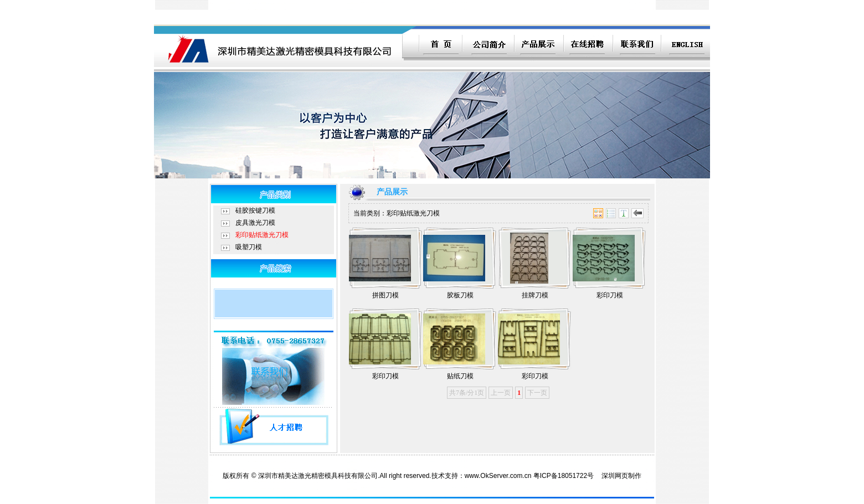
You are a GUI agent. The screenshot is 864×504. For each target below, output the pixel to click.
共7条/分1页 (467, 393)
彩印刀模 (610, 295)
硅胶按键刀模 (255, 210)
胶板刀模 (460, 295)
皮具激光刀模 (255, 223)
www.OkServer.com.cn (498, 476)
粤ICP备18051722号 (564, 476)
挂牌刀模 (535, 295)
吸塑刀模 (249, 247)
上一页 (501, 393)
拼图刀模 (385, 295)
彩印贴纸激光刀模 (262, 235)
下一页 (537, 393)
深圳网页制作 (621, 476)
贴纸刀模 (460, 376)
